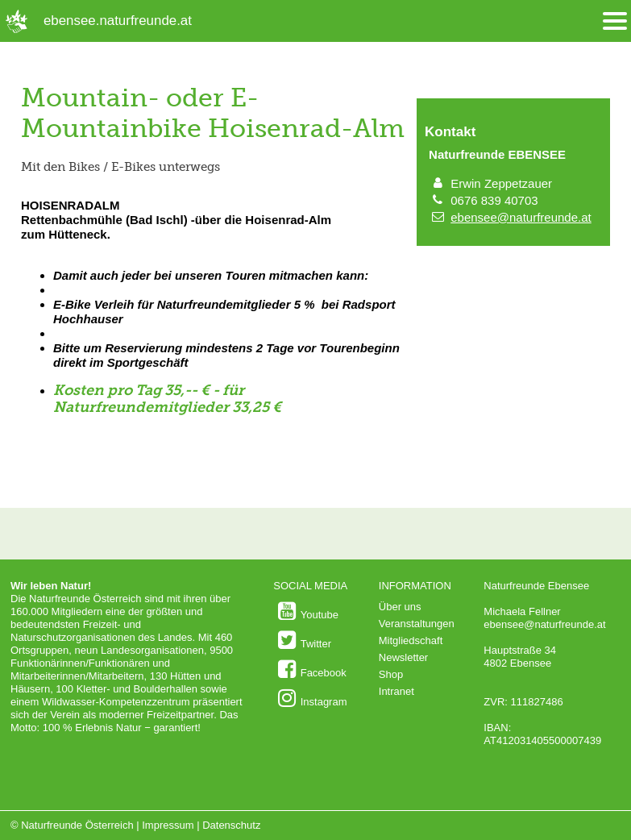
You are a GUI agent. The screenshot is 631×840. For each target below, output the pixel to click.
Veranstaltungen (417, 624)
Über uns (400, 607)
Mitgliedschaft (411, 640)
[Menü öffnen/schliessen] (615, 21)
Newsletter (403, 657)
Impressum (168, 825)
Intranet (396, 691)
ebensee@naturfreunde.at (521, 217)
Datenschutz (231, 825)
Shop (391, 674)
